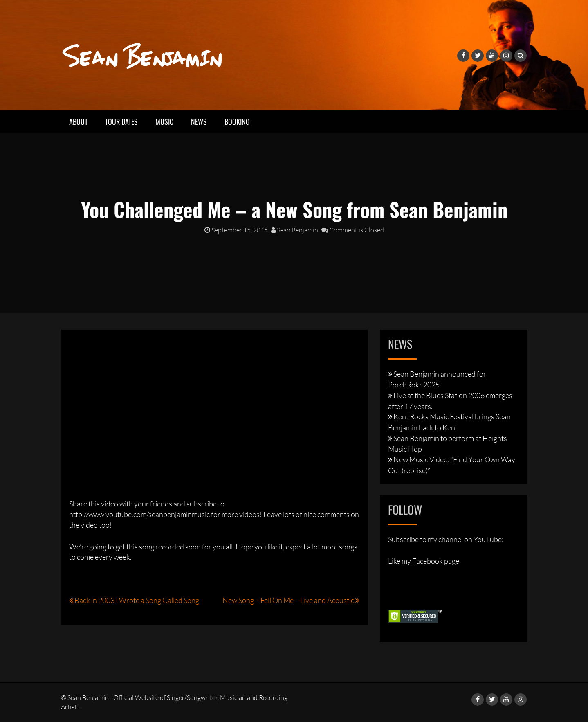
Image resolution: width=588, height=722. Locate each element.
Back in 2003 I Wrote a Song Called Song (137, 600)
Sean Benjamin (295, 230)
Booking (237, 121)
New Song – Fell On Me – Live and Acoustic (288, 600)
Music (164, 121)
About (78, 121)
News (199, 121)
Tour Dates (121, 121)
